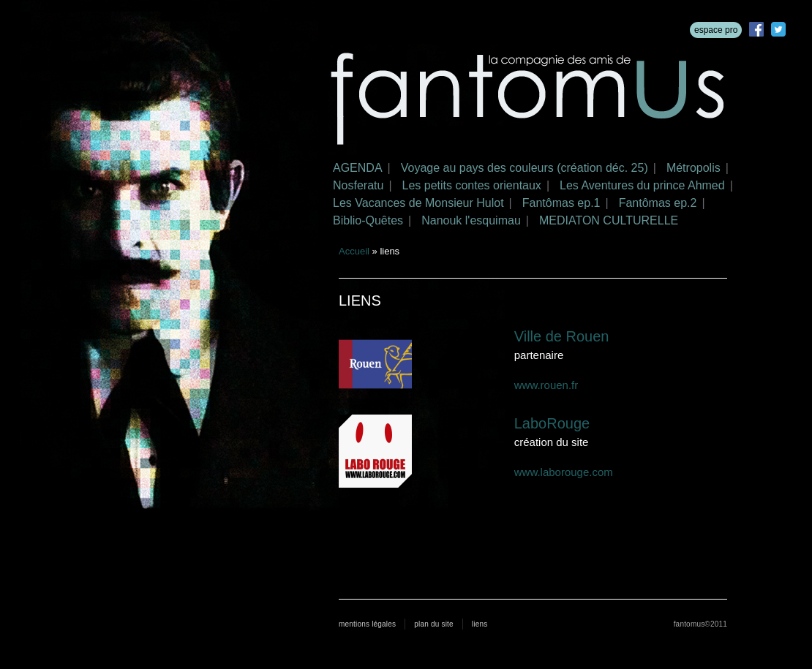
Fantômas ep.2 (658, 203)
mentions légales (367, 624)
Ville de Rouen (562, 336)
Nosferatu (358, 185)
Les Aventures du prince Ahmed (642, 185)
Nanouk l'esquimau (471, 220)
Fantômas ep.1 (561, 203)
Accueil (354, 251)
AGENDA (358, 168)
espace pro (716, 30)
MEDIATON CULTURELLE (609, 220)
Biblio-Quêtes (368, 220)
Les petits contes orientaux (472, 185)
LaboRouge (552, 423)
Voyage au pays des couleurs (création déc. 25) (525, 168)
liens (480, 624)
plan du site (434, 624)
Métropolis (693, 168)
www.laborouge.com (564, 472)
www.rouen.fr (546, 385)
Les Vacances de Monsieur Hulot (418, 203)
